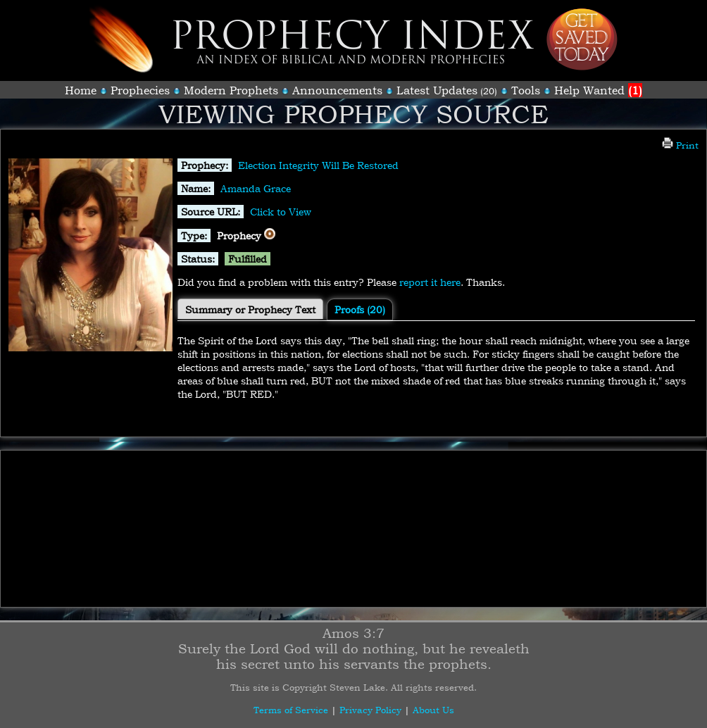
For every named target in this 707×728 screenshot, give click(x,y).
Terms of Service (291, 710)
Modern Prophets (231, 90)
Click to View (281, 212)
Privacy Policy (370, 710)
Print (680, 145)
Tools (526, 90)
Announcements (337, 90)
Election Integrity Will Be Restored (318, 165)
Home (81, 90)
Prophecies (140, 90)
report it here (430, 282)
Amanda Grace (256, 188)
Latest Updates (437, 90)
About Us (433, 710)
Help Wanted (598, 90)
